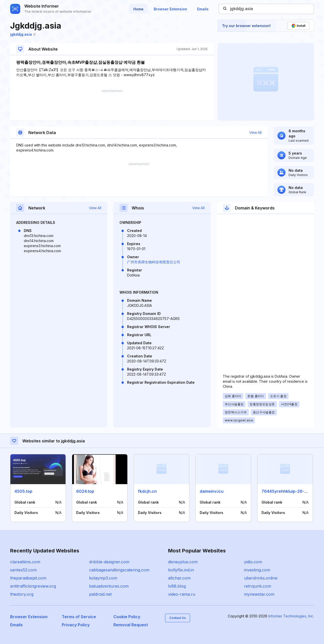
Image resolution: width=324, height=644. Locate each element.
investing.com (257, 570)
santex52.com (23, 570)
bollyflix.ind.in (181, 570)
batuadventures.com (109, 586)
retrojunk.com (258, 586)
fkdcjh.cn (147, 491)
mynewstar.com (259, 594)
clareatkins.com (25, 562)
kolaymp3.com (103, 578)
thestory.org (22, 594)
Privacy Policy (76, 625)
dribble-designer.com (109, 562)
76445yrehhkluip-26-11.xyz (289, 491)
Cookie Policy (127, 617)
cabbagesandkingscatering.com (119, 570)
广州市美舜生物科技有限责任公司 (154, 262)
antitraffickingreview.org (33, 586)
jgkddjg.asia (23, 34)
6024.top (85, 491)
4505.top (23, 491)
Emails (203, 9)
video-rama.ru (182, 594)
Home (138, 9)
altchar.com (179, 578)
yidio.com (253, 562)
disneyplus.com (183, 562)
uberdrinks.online (261, 578)
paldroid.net (100, 594)
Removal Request (131, 625)
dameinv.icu (212, 491)
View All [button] (256, 133)
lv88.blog (177, 586)
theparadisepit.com (28, 578)
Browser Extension (170, 9)
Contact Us (178, 618)
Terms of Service (79, 617)
